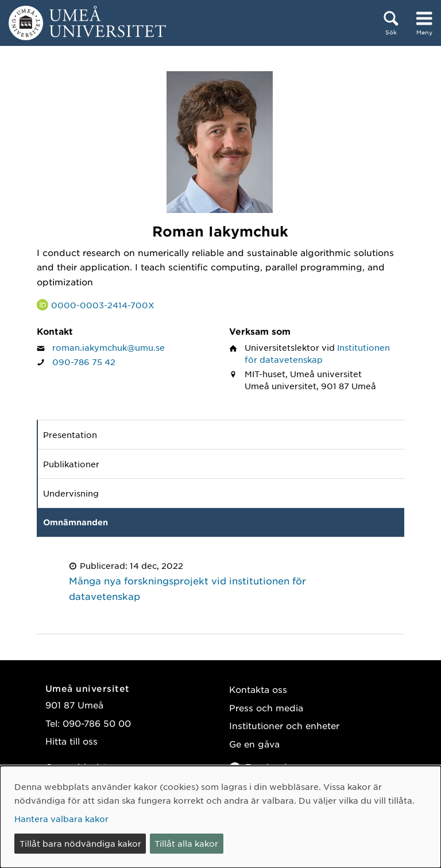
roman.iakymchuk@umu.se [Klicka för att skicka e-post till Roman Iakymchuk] (109, 347)
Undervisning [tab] (71, 493)
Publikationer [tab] (71, 464)
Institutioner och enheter (284, 725)
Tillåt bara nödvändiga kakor (80, 843)
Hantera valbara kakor (61, 819)
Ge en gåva (254, 744)
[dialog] (220, 817)
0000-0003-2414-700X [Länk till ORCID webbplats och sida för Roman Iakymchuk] (103, 305)
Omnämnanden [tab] (76, 522)
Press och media (266, 708)
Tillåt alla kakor (186, 843)
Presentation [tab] (70, 435)
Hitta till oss (71, 741)
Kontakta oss (258, 689)
